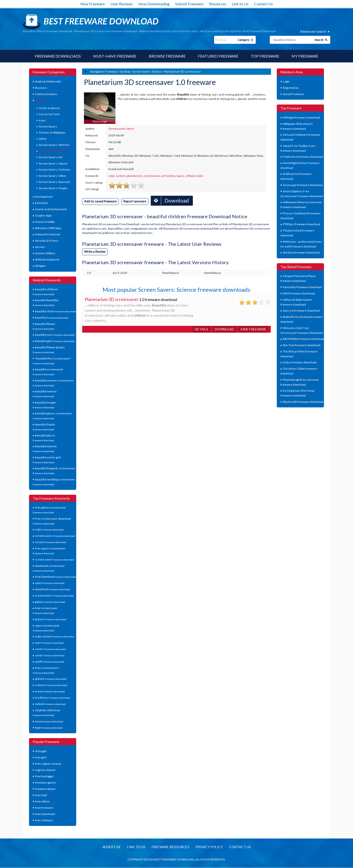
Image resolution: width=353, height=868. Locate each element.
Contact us (241, 847)
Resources (218, 4)
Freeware (111, 71)
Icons (42, 120)
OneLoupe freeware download (303, 185)
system (121, 176)
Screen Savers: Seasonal (54, 182)
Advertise (111, 847)
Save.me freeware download (301, 311)
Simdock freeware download (301, 252)
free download (56, 577)
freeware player (45, 789)
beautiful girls (55, 341)
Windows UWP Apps (48, 228)
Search (319, 40)
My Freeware (305, 56)
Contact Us (263, 4)
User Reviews (122, 4)
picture (51, 619)
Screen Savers (48, 126)
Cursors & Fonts (49, 114)
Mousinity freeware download (302, 287)
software (191, 176)
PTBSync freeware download (301, 224)
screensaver (54, 595)
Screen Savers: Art (51, 157)
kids (201, 176)
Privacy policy (210, 847)
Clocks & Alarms (49, 108)
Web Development (47, 259)
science (51, 685)
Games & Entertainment (51, 209)
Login (286, 81)
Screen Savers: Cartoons (55, 169)
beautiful (52, 318)
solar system (54, 636)
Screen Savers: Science (54, 151)
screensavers (55, 536)
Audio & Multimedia (48, 81)
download (53, 589)
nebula (50, 704)
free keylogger (45, 776)
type (49, 728)
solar (49, 529)
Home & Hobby (45, 222)
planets (51, 679)
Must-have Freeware (115, 56)
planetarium (135, 176)
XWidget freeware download (301, 117)
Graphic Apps (44, 215)
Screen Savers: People (53, 188)
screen (51, 542)
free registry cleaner (48, 764)
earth (50, 662)
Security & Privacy (47, 241)
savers (50, 649)
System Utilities (45, 253)
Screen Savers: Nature (53, 163)
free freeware (44, 808)
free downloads (45, 814)
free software (44, 820)
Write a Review (95, 251)
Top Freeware (265, 56)
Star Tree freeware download (302, 345)
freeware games (46, 782)
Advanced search (313, 31)
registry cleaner (45, 770)
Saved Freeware (293, 94)
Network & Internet (48, 234)
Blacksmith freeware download (303, 402)
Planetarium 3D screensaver (183, 71)
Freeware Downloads (58, 56)
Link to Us (240, 4)
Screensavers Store (121, 129)
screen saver (55, 559)
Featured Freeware (218, 56)
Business (41, 88)
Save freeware (253, 329)
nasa (49, 721)
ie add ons (53, 698)
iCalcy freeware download (300, 363)
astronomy (168, 176)
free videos (42, 801)
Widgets (41, 266)
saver (50, 655)
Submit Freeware (189, 4)
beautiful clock (55, 311)
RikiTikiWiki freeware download (303, 339)
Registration (291, 88)
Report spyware (135, 201)
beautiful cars (55, 335)
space (50, 583)
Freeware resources (170, 847)
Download (170, 200)
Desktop (40, 100)
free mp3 (41, 795)
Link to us (136, 847)
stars (49, 643)
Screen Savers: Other (53, 176)
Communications (46, 94)
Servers (40, 247)
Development (44, 197)
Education (42, 203)
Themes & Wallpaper (52, 133)
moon (50, 692)
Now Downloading (154, 4)
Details (200, 329)
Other (43, 139)
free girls (41, 757)
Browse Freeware (167, 56)
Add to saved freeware (100, 201)
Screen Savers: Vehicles (54, 145)
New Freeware (93, 4)
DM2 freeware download (299, 293)
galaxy (50, 602)
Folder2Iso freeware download (303, 157)
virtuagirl (41, 751)
